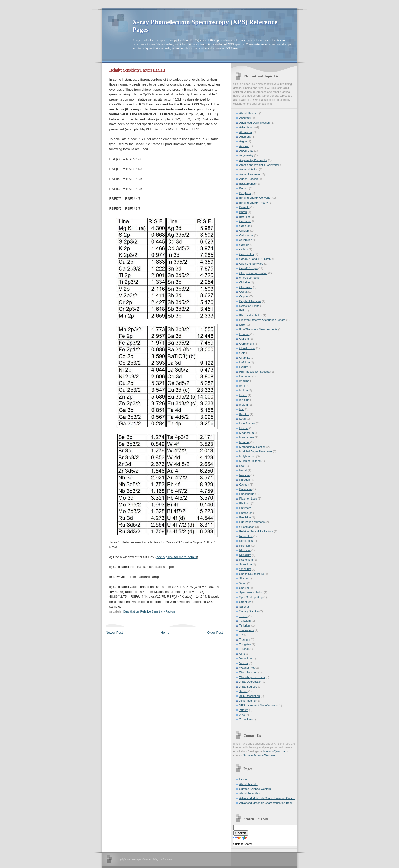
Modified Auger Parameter (256, 451)
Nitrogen (245, 480)
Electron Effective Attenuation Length (262, 320)
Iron (242, 409)
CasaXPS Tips (248, 268)
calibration (246, 240)
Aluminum (246, 132)
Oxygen (244, 485)
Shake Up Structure (252, 574)
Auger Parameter (250, 174)
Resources (246, 541)
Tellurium (245, 625)
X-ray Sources (248, 687)
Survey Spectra (249, 611)
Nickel (243, 470)
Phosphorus (247, 494)
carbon (244, 249)
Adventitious (247, 127)
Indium (244, 390)
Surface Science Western (259, 755)
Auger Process (249, 179)
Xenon (244, 691)
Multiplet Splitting (250, 461)
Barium (244, 188)
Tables (244, 616)
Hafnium (245, 362)
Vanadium (246, 658)
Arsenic (244, 146)
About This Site (249, 113)
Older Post (215, 632)
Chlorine (245, 282)
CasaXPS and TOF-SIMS (255, 259)
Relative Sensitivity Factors (158, 611)
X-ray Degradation (251, 682)
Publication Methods (252, 522)
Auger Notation (249, 169)
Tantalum (245, 621)
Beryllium (245, 193)
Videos (244, 663)
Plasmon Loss (248, 499)
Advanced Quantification (255, 123)
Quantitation (131, 611)
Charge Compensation (254, 273)
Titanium (245, 639)
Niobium (245, 475)
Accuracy (245, 118)
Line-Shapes (247, 423)
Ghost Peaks (247, 348)
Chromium (246, 287)
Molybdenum (247, 456)
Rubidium (245, 555)
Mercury (245, 442)
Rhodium (245, 550)
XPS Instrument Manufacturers (259, 705)
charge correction (250, 278)
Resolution (246, 536)
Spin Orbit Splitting (251, 597)
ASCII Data (246, 151)
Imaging (244, 381)
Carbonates (247, 254)
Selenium (245, 569)
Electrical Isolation (251, 315)
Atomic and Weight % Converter (259, 165)
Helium (244, 367)
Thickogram (247, 630)
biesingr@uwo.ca (274, 751)
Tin (241, 635)
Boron (243, 212)
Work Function (248, 672)
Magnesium (247, 433)
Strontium (245, 602)
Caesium (245, 226)
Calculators (246, 235)
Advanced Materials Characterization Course (267, 798)
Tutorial (244, 649)
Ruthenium (246, 560)
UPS (242, 654)
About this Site (248, 784)
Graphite (245, 358)
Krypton (244, 414)
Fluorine (245, 334)
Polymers (245, 508)
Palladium (246, 489)
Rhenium (245, 546)
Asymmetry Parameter (253, 160)
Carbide (244, 245)
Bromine (245, 217)
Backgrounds (248, 184)
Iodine (243, 395)
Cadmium (245, 221)
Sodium (244, 588)
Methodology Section (253, 447)
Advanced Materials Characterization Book (266, 803)
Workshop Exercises (252, 677)
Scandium (246, 564)
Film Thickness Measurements (259, 329)
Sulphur (244, 607)
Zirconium (246, 719)
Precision (245, 517)
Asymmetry (246, 155)
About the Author (250, 793)
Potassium (246, 513)
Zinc (242, 715)
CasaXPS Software (252, 264)
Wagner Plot (247, 668)
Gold (242, 353)
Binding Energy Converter (256, 198)
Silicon (244, 578)
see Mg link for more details (177, 557)
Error (243, 325)
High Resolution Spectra (255, 372)
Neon (243, 466)
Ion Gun (244, 400)
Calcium (245, 231)
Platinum (245, 503)
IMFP (243, 386)
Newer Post (114, 632)
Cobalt (244, 292)
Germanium (247, 344)
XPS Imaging (248, 701)
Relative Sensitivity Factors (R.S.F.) (137, 70)
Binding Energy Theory (254, 203)
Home (165, 632)
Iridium (244, 405)
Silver (243, 583)
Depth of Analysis (250, 301)
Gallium (244, 339)
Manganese (247, 437)
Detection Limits (250, 306)
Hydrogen (246, 376)
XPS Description (250, 696)
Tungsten (245, 644)
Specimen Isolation (251, 592)
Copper (244, 296)
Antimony (245, 137)
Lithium (244, 428)
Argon (243, 141)
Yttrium (244, 710)
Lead (243, 419)
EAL (242, 310)
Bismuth (245, 207)
